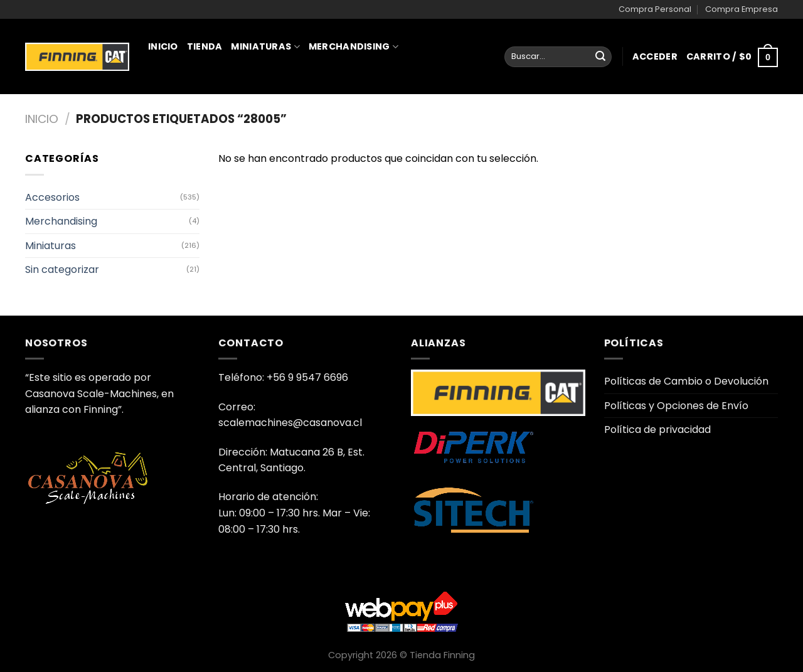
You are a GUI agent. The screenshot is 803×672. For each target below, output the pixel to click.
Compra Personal (655, 9)
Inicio (163, 46)
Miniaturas (265, 46)
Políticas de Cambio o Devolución (686, 381)
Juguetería (183, 102)
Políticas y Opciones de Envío (676, 406)
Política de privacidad (657, 429)
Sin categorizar (62, 269)
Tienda (205, 46)
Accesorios (52, 197)
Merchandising (354, 46)
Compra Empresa (742, 9)
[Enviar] (600, 57)
